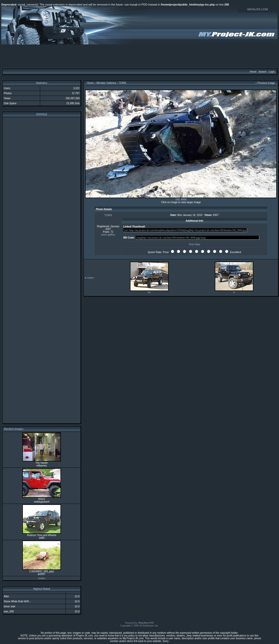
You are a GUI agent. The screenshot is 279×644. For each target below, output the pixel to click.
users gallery (108, 235)
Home (253, 72)
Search (262, 72)
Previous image (266, 83)
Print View (195, 244)
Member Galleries (107, 83)
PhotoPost (144, 623)
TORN (122, 83)
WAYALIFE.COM (257, 9)
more (42, 578)
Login (271, 72)
